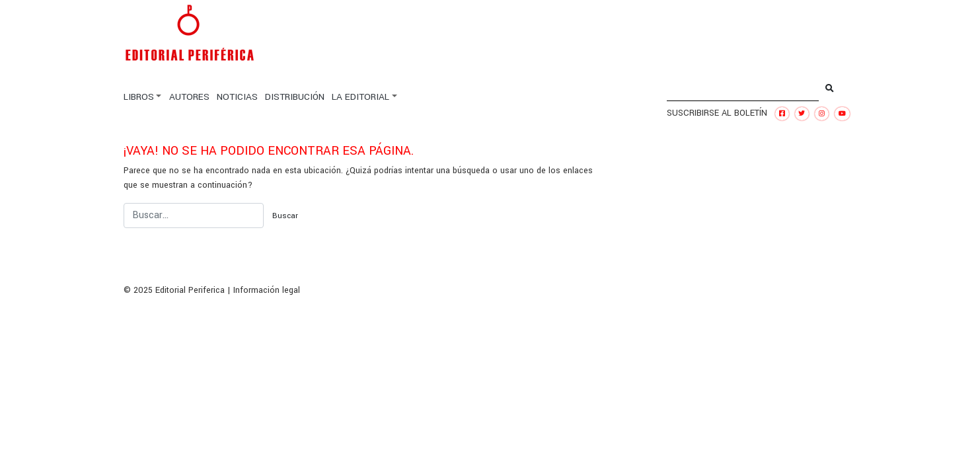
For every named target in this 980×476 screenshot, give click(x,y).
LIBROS (139, 97)
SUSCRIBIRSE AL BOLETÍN (717, 113)
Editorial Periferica (190, 290)
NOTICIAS (237, 97)
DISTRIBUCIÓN (295, 97)
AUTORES (189, 97)
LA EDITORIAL (360, 97)
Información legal (267, 290)
